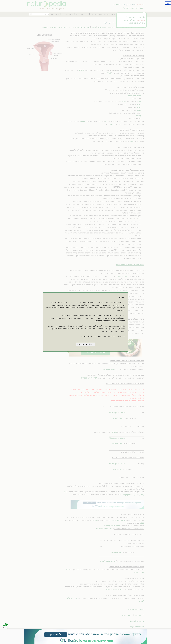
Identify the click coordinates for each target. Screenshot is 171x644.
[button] (85, 344)
